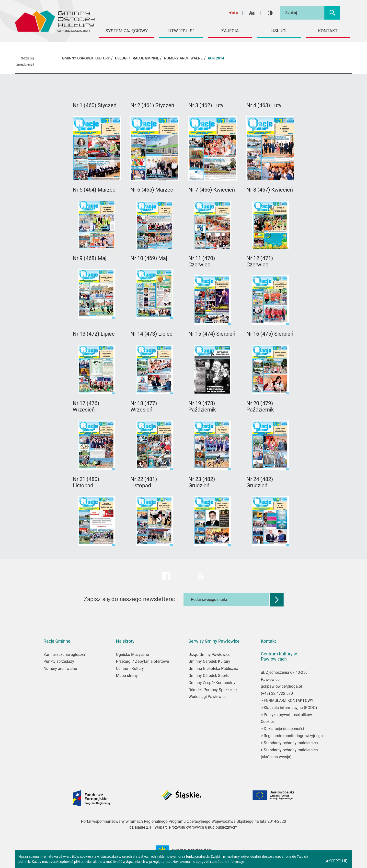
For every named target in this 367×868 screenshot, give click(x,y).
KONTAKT (328, 31)
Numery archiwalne (60, 668)
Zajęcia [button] (230, 31)
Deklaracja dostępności (284, 729)
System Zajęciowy (127, 31)
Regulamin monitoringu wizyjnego (293, 736)
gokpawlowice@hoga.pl (281, 686)
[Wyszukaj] (332, 13)
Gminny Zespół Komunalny (212, 683)
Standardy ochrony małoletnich (290, 743)
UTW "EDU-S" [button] (181, 31)
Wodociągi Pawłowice (207, 697)
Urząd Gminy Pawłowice (209, 655)
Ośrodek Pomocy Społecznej (213, 690)
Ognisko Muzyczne (132, 655)
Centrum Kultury (130, 668)
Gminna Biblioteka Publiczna (213, 668)
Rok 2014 (216, 58)
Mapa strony (127, 676)
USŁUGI (121, 58)
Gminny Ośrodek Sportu (209, 676)
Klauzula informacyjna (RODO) (290, 708)
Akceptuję (337, 861)
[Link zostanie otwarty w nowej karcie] (97, 148)
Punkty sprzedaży (59, 661)
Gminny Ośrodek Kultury (209, 661)
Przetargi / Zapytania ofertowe (142, 661)
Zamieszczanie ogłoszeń (65, 655)
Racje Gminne (146, 58)
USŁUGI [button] (279, 31)
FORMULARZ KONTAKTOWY (289, 701)
